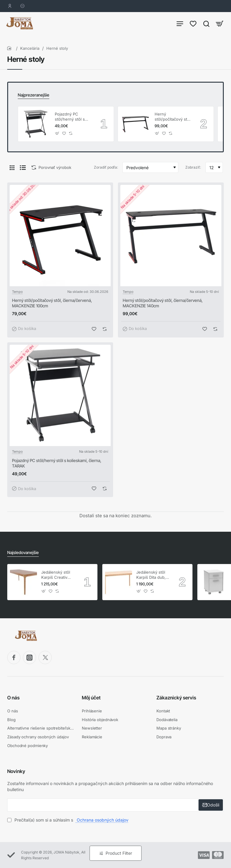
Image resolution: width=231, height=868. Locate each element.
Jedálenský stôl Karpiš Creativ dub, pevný (56, 575)
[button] (57, 133)
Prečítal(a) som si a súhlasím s (68, 820)
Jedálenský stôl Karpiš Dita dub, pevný (151, 575)
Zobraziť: (193, 167)
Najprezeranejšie (34, 95)
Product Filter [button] (119, 853)
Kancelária (30, 48)
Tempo (17, 292)
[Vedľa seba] (12, 167)
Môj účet (91, 698)
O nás (13, 698)
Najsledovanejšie (23, 552)
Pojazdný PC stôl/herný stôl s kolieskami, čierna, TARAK (72, 117)
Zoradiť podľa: (106, 167)
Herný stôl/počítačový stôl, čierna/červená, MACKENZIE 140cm (173, 117)
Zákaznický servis (176, 698)
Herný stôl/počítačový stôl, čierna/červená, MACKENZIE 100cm (52, 303)
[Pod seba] (23, 167)
